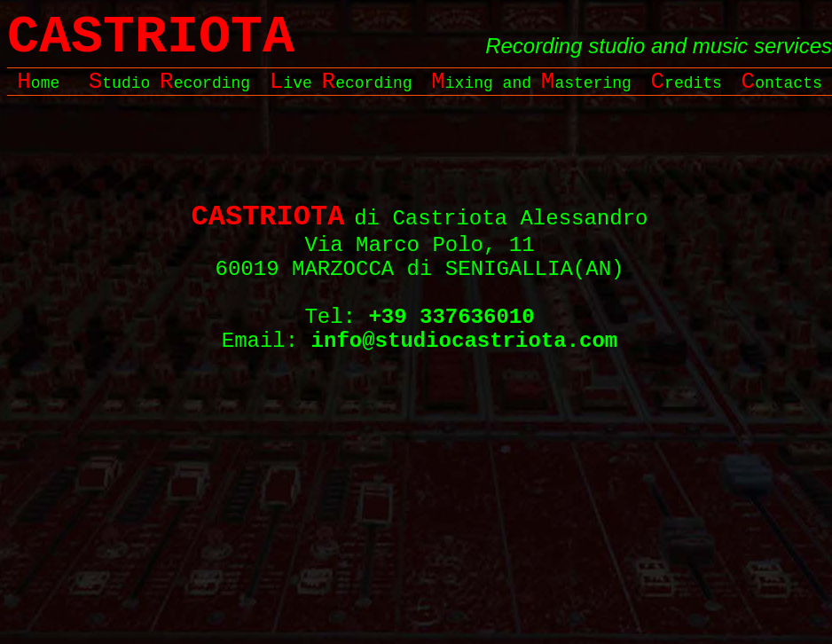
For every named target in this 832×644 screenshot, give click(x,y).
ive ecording (341, 83)
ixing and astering (531, 83)
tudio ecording (169, 83)
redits (686, 83)
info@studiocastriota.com (465, 341)
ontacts (782, 83)
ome (38, 83)
